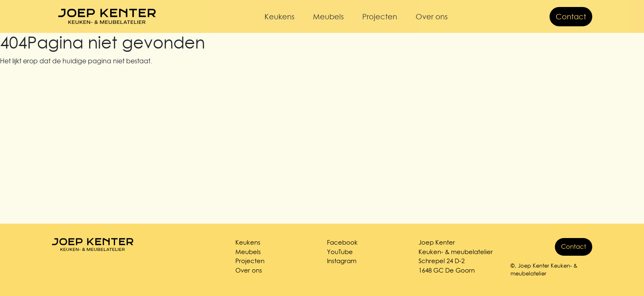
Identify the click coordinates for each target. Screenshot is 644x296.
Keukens (279, 17)
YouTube (340, 252)
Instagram (342, 261)
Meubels (328, 17)
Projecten (380, 17)
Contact (571, 17)
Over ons (432, 17)
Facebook (342, 242)
